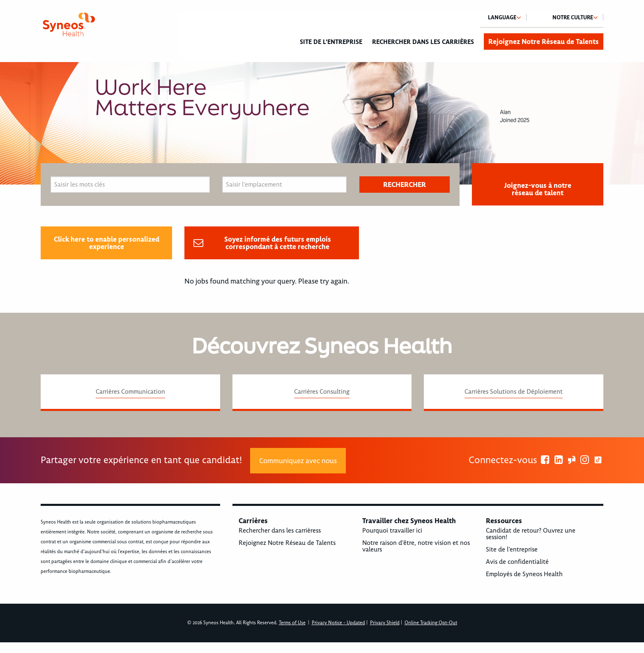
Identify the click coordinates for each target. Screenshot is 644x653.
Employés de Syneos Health (524, 574)
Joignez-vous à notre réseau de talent (538, 189)
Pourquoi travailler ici (392, 531)
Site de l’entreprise (331, 42)
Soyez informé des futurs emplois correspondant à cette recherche (278, 243)
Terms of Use (292, 623)
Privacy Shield (385, 623)
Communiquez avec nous (298, 461)
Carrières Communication (130, 392)
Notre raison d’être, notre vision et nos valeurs (416, 546)
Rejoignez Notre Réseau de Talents (544, 42)
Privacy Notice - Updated (338, 623)
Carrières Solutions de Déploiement (514, 392)
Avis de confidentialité (517, 562)
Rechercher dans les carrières (423, 42)
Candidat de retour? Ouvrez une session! (531, 534)
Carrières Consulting (322, 392)
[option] (322, 123)
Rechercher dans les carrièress (280, 531)
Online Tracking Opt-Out (431, 623)
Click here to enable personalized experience (107, 243)
